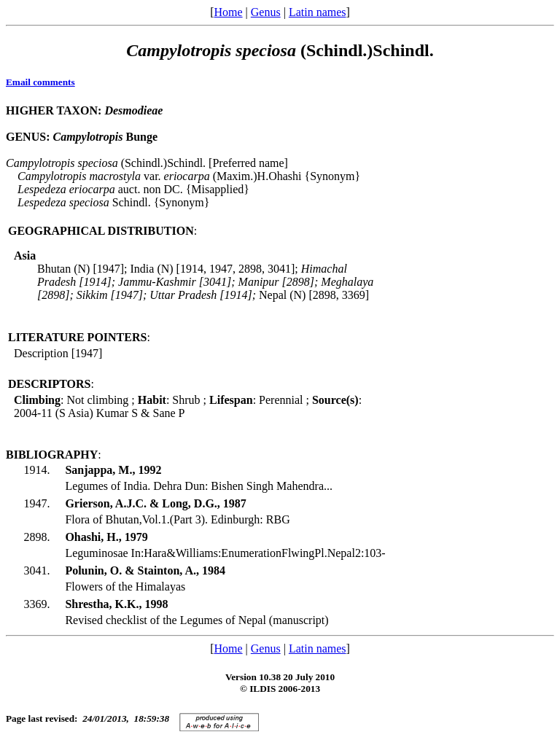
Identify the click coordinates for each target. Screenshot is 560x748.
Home (228, 12)
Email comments (40, 82)
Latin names (318, 12)
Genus (266, 12)
